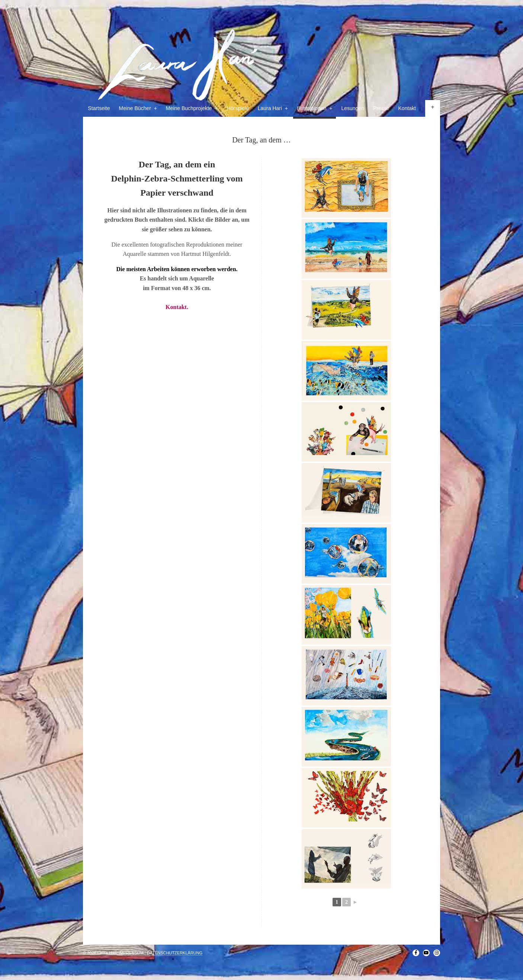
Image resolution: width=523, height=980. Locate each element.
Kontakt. (177, 307)
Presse (381, 108)
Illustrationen (315, 108)
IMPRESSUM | (132, 953)
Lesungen (353, 108)
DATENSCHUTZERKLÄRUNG (175, 953)
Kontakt (407, 108)
